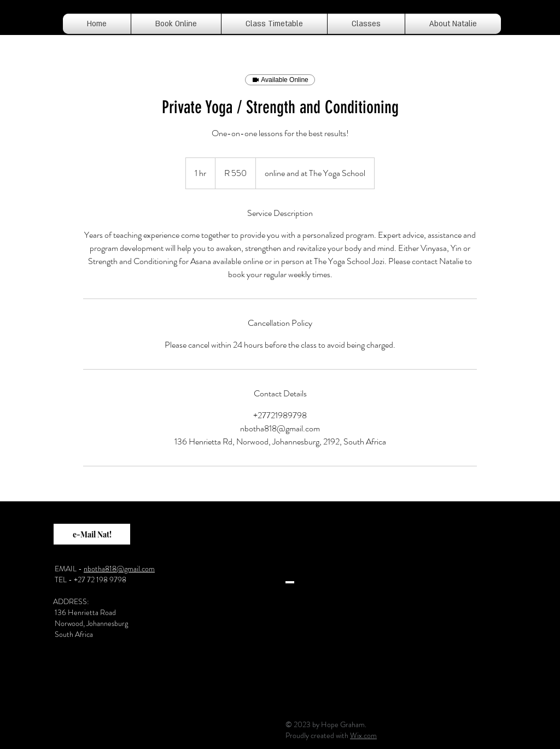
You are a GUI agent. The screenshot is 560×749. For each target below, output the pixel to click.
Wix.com (363, 735)
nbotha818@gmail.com (119, 569)
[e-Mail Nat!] (92, 534)
